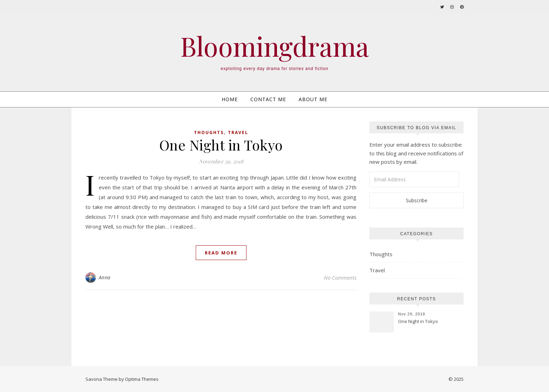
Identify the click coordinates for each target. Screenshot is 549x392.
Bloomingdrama (275, 46)
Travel (238, 132)
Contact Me (268, 99)
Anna (105, 277)
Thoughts (209, 132)
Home (230, 99)
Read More (221, 253)
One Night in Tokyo (221, 145)
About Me (313, 99)
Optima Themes (142, 379)
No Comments (340, 278)
